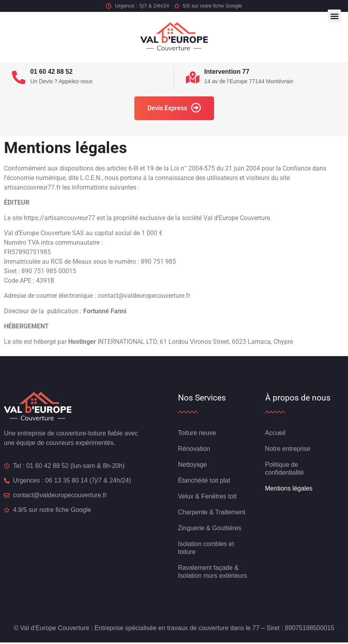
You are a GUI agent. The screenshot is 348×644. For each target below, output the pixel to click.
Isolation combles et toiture (206, 549)
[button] (334, 16)
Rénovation (194, 450)
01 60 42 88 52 (53, 72)
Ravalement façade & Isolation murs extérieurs (212, 573)
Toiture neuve (197, 434)
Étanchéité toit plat (204, 482)
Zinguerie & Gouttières (210, 530)
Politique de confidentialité (285, 470)
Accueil (275, 434)
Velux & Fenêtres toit (207, 498)
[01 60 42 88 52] (20, 78)
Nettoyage (192, 466)
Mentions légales (289, 490)
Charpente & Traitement (212, 514)
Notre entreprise (288, 450)
